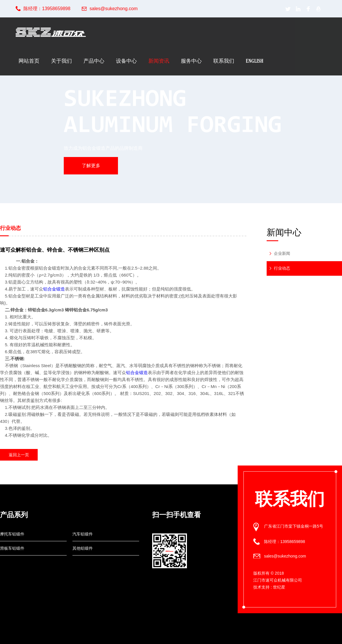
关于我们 (61, 61)
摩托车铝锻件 (12, 534)
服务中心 (191, 61)
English (255, 61)
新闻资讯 (159, 61)
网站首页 (29, 61)
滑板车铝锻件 (12, 548)
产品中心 (94, 61)
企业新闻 (282, 253)
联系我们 (224, 61)
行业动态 (282, 268)
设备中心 (126, 61)
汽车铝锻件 (83, 534)
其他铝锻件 (83, 548)
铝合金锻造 (54, 289)
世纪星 (279, 587)
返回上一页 (19, 455)
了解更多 (91, 166)
